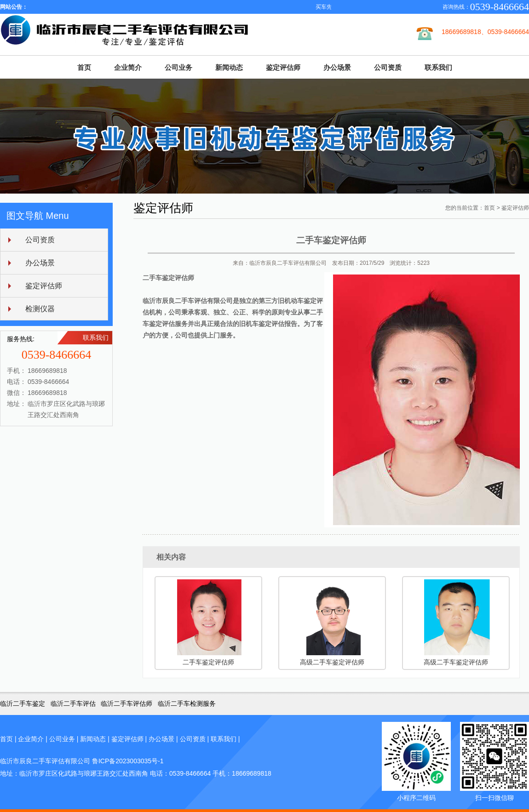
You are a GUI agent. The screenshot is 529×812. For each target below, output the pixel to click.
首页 (84, 67)
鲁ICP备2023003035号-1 (128, 761)
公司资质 (388, 67)
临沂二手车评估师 (126, 703)
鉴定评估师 (283, 67)
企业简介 (128, 67)
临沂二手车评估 (73, 703)
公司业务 (178, 67)
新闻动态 (229, 67)
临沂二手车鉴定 (23, 703)
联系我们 (438, 67)
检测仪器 (40, 309)
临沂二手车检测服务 (187, 703)
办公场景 (337, 67)
